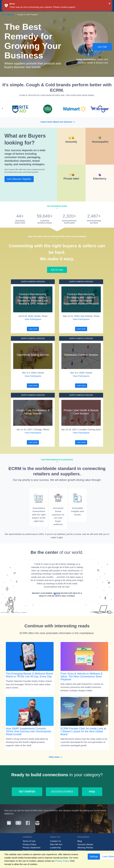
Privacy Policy (29, 844)
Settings (94, 857)
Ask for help (57, 270)
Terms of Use (29, 841)
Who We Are (56, 844)
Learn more (33, 329)
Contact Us (55, 841)
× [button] (110, 3)
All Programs (8, 14)
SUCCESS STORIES (62, 792)
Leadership (55, 848)
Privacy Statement (32, 848)
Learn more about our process (59, 122)
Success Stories (85, 844)
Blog (80, 841)
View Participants (33, 319)
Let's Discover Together (19, 179)
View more (57, 757)
